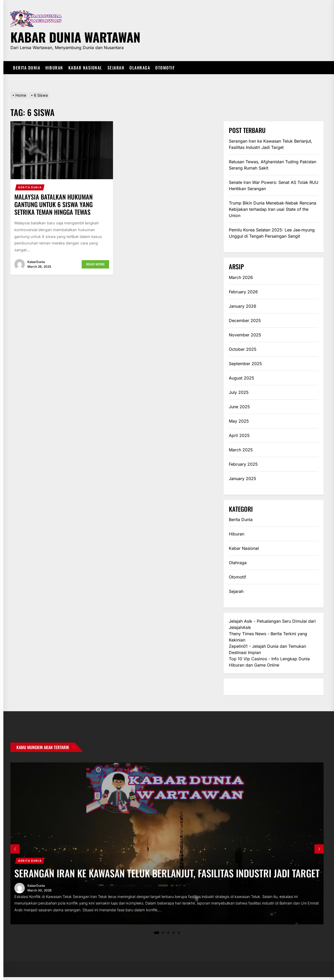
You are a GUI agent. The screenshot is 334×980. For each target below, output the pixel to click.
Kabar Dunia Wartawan (75, 36)
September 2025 (245, 364)
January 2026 (243, 306)
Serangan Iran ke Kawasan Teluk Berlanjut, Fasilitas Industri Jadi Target (271, 144)
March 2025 (241, 450)
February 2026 (243, 292)
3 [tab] (168, 935)
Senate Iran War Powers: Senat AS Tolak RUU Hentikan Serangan (274, 185)
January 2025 (243, 479)
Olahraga (140, 68)
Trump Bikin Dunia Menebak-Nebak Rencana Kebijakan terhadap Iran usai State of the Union (273, 209)
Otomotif (165, 68)
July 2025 (239, 392)
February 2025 (243, 464)
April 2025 (239, 435)
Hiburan (54, 68)
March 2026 (241, 277)
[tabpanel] (167, 845)
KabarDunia (36, 262)
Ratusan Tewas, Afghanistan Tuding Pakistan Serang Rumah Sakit (273, 165)
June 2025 (239, 407)
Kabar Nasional (85, 68)
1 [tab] (157, 936)
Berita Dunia (27, 68)
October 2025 (243, 349)
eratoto (236, 687)
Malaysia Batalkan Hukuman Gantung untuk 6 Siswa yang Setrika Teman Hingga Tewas (53, 204)
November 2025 (245, 335)
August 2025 (241, 378)
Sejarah (116, 68)
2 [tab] (163, 935)
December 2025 (245, 320)
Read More (95, 264)
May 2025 (239, 421)
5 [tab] (179, 935)
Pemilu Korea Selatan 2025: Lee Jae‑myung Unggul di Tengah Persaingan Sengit (272, 233)
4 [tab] (174, 935)
